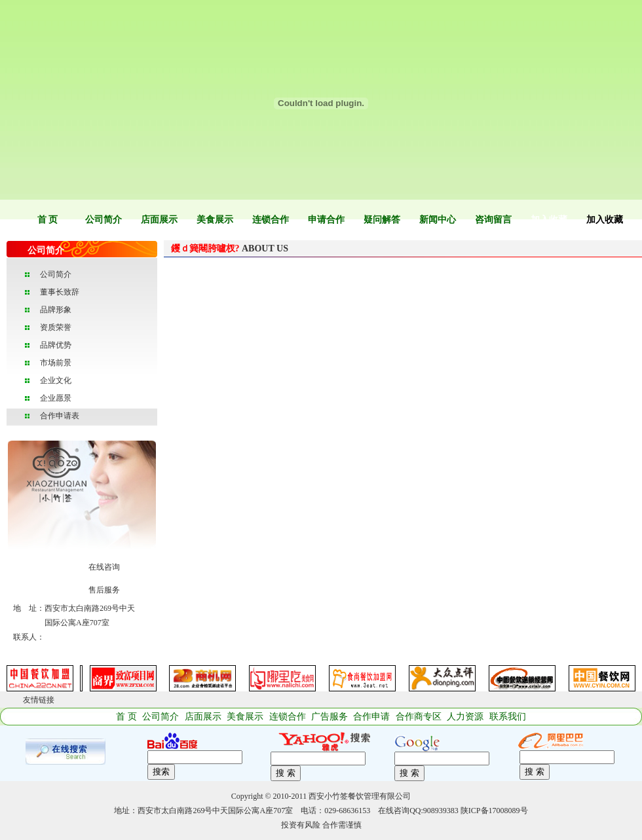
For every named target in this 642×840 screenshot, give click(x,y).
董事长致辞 (60, 292)
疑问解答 (382, 220)
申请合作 (326, 220)
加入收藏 (549, 220)
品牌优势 (56, 345)
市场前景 (56, 363)
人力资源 (465, 717)
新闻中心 (438, 220)
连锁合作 (271, 220)
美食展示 (215, 220)
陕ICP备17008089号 (494, 811)
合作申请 (371, 717)
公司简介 (104, 220)
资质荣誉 (56, 327)
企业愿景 (56, 398)
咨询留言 (493, 220)
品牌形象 (56, 310)
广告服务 (330, 717)
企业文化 (56, 380)
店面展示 (159, 220)
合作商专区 (419, 717)
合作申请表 (60, 416)
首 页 (48, 220)
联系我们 (508, 717)
